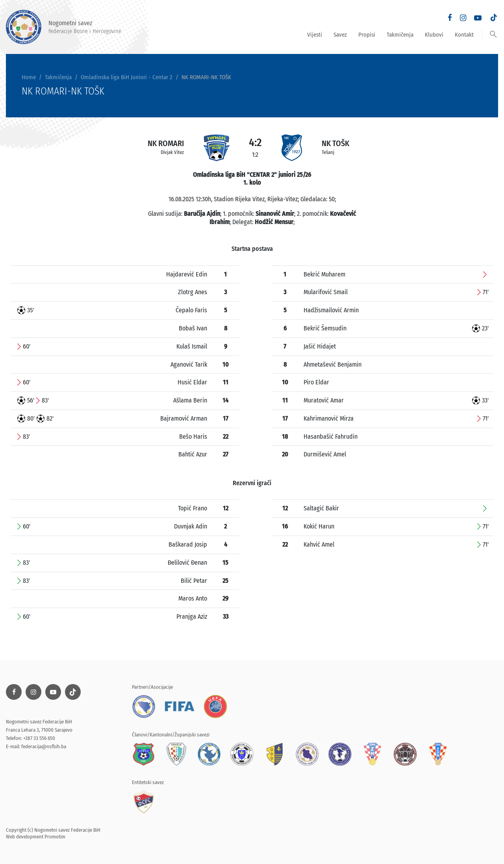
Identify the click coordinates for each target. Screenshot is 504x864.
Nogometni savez (64, 27)
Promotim (55, 837)
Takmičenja (400, 35)
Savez (340, 35)
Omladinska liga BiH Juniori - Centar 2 (127, 77)
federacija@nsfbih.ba (44, 746)
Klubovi (434, 35)
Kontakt (464, 35)
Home (29, 77)
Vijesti (315, 35)
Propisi (367, 35)
